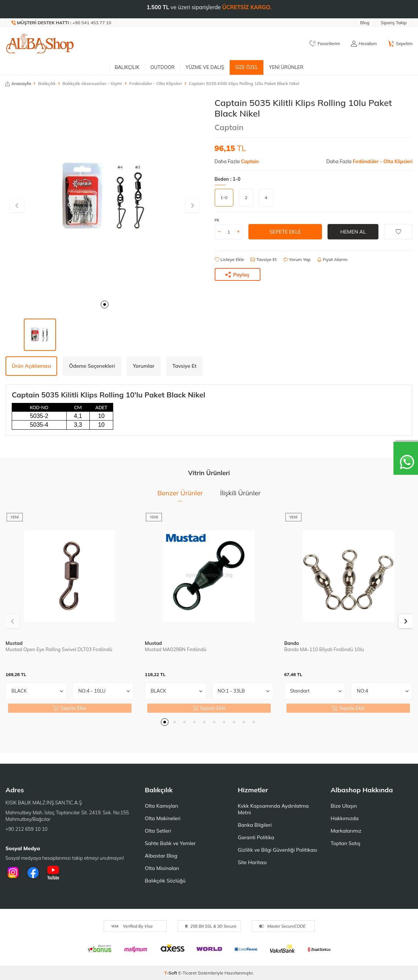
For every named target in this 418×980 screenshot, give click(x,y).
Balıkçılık (127, 67)
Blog (365, 23)
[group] (105, 197)
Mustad (14, 643)
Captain (229, 127)
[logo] (40, 44)
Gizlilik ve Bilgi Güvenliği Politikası (278, 850)
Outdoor (163, 67)
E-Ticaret (188, 973)
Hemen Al (353, 232)
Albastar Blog (161, 856)
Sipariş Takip (394, 23)
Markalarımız (346, 831)
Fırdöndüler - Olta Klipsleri (155, 83)
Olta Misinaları (162, 868)
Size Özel (247, 67)
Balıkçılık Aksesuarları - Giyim (93, 83)
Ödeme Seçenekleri (92, 366)
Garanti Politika (256, 837)
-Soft (171, 973)
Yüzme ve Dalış (205, 67)
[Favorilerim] (325, 44)
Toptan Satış (345, 843)
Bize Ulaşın (344, 806)
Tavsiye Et (264, 259)
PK (217, 220)
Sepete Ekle (285, 232)
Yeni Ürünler (286, 67)
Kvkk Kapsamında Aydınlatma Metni (273, 809)
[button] (105, 304)
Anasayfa (18, 83)
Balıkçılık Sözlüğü (165, 881)
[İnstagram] (13, 873)
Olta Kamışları (161, 806)
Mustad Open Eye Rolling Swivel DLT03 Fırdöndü (59, 649)
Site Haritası (252, 862)
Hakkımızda (344, 818)
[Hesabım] (364, 44)
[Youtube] (53, 873)
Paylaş (237, 275)
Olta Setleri (158, 831)
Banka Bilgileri (255, 825)
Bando (292, 643)
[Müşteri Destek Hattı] (62, 23)
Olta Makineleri (162, 818)
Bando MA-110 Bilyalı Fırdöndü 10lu (324, 649)
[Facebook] (33, 873)
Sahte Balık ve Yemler (170, 843)
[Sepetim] (400, 44)
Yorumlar (144, 366)
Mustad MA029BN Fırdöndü (175, 649)
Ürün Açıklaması (31, 366)
